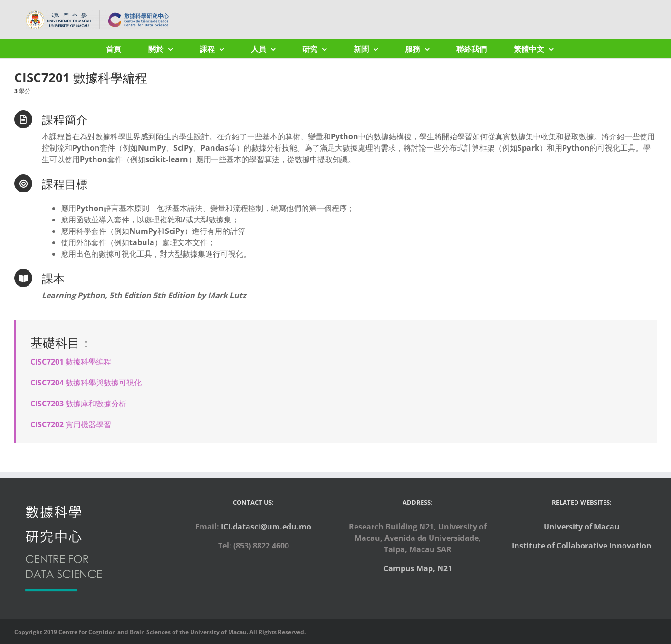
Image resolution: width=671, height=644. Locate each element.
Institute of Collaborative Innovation (582, 546)
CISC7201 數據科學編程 (71, 362)
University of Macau (582, 527)
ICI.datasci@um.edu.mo (266, 527)
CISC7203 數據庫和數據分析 (78, 404)
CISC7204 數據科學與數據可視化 (86, 383)
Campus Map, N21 (418, 568)
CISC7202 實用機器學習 (71, 424)
